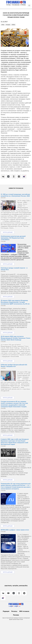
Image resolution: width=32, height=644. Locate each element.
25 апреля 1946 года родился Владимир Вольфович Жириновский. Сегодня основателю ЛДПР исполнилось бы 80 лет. (15, 302)
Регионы (14, 611)
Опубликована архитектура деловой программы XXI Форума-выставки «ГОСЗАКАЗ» (13, 238)
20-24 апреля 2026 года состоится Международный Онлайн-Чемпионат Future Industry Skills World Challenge (16, 338)
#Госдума (8, 25)
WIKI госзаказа (24, 611)
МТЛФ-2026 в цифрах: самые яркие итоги (15, 530)
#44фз (3, 25)
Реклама (16, 615)
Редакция (6, 611)
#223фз (13, 25)
